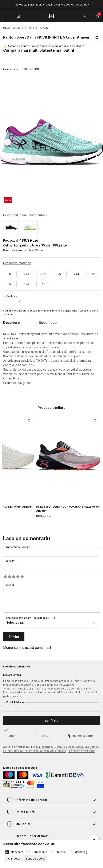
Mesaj (10, 585)
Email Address (15, 702)
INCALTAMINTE (14, 28)
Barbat (12, 736)
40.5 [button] (27, 284)
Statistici (61, 852)
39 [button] (93, 274)
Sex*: (6, 730)
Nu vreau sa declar (83, 736)
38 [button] (60, 274)
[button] (97, 53)
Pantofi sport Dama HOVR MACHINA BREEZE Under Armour (68, 509)
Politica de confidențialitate (81, 751)
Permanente (39, 852)
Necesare (17, 852)
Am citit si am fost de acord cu (51, 749)
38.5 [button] (76, 274)
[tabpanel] (51, 142)
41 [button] (43, 284)
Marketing (81, 852)
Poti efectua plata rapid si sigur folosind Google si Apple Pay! (52, 5)
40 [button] (10, 284)
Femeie (45, 736)
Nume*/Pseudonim (18, 547)
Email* (10, 561)
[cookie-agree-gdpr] (35, 858)
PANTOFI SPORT (38, 28)
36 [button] (10, 274)
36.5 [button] (27, 274)
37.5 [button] (43, 274)
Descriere (11, 323)
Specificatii (48, 323)
